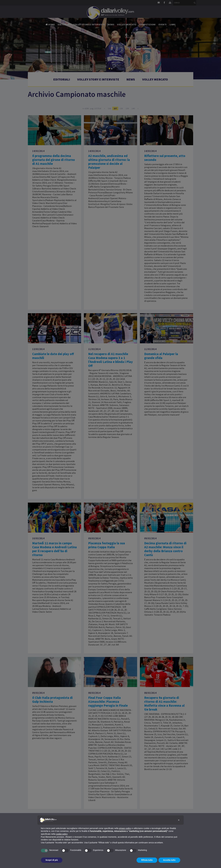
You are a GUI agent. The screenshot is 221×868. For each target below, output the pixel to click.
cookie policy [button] (62, 834)
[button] (179, 820)
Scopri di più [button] (52, 860)
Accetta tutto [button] (169, 860)
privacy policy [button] (125, 828)
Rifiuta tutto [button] (147, 860)
